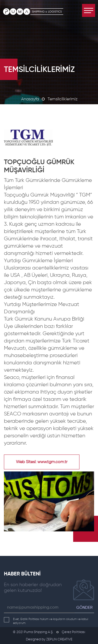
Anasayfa (30, 99)
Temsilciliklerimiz (63, 99)
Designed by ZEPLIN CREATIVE (49, 639)
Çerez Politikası (73, 632)
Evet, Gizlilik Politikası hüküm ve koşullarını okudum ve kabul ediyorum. (46, 621)
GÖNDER (84, 608)
